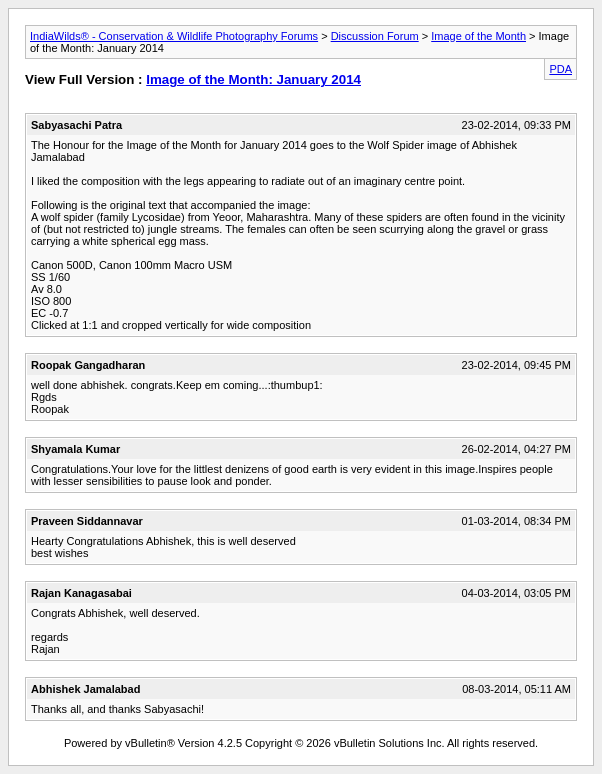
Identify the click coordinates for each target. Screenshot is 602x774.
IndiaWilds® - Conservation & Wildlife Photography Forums (174, 36)
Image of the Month (478, 36)
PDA (560, 69)
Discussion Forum (375, 36)
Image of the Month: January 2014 (253, 79)
